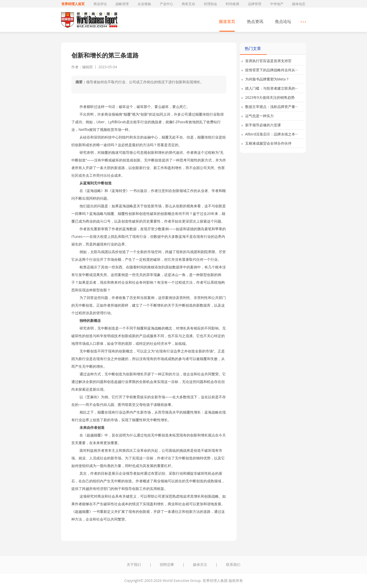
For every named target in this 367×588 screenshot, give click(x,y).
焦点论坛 (283, 21)
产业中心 (166, 4)
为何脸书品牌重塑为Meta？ (265, 79)
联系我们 (233, 564)
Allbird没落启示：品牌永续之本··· (270, 134)
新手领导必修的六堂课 (261, 125)
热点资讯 (255, 21)
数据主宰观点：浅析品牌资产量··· (270, 107)
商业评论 (100, 4)
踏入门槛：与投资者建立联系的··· (270, 88)
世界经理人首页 (73, 4)
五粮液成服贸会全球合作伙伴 (266, 143)
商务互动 (188, 4)
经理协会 (211, 4)
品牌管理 (255, 4)
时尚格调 (232, 4)
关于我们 (134, 564)
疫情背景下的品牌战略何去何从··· (270, 70)
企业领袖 (144, 4)
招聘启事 (167, 564)
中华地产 (277, 4)
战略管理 (122, 4)
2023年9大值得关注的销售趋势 (268, 97)
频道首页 (227, 21)
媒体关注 (200, 564)
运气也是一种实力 (258, 116)
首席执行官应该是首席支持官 (266, 61)
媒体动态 (299, 4)
